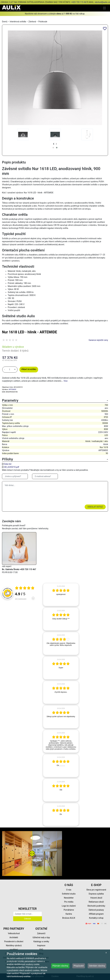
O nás (69, 890)
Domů (5, 22)
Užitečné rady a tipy (41, 937)
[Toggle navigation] (104, 8)
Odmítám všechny (97, 966)
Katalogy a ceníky (41, 941)
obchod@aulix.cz (102, 2)
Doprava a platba (96, 894)
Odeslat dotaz (95, 507)
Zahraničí (41, 933)
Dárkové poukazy (96, 910)
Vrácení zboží (96, 898)
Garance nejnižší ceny (98, 340)
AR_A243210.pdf (12, 467)
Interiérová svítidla (18, 22)
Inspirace (41, 946)
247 (21, 599)
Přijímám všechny (60, 966)
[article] (61, 595)
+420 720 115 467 (79, 2)
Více (66, 381)
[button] (53, 148)
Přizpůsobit (79, 966)
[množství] (10, 370)
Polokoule (43, 22)
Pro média (69, 902)
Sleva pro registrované (96, 890)
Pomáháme (69, 910)
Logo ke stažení (69, 906)
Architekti (14, 937)
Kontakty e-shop (96, 918)
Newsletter (69, 898)
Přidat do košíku (29, 369)
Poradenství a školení (14, 941)
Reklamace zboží (96, 902)
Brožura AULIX (69, 918)
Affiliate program (96, 914)
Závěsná (32, 22)
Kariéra (69, 914)
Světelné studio (69, 894)
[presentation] (54, 144)
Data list (8, 464)
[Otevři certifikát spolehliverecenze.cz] (25, 588)
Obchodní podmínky (96, 906)
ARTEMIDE (12, 389)
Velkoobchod (14, 933)
